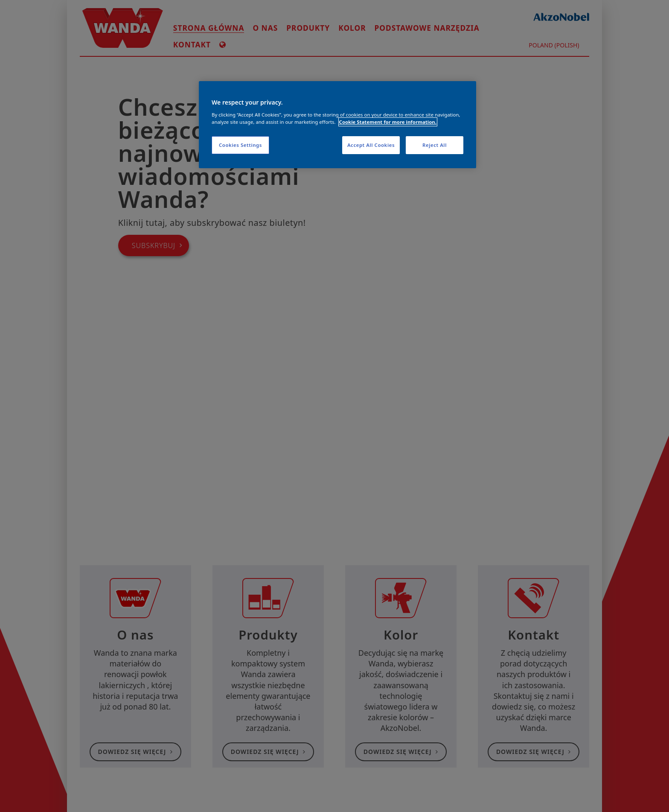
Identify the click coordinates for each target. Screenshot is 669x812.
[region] (337, 125)
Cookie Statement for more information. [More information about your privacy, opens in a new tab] (388, 122)
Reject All (435, 145)
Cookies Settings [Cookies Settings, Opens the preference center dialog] (240, 145)
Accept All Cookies (371, 145)
